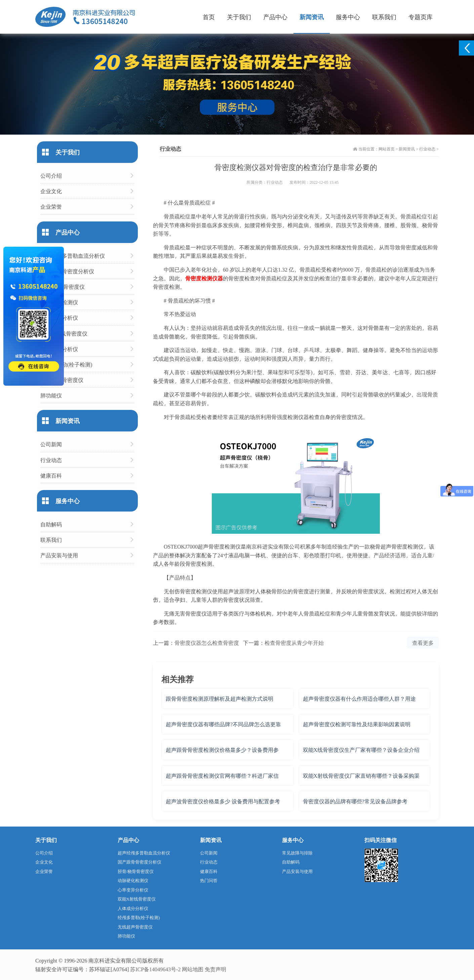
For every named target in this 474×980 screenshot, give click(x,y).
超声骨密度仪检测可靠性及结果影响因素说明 (357, 724)
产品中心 (275, 17)
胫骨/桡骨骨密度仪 (63, 287)
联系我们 (384, 17)
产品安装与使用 (59, 555)
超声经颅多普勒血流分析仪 (73, 256)
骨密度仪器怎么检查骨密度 (207, 643)
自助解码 (51, 524)
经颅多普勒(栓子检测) (66, 364)
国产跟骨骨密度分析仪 (67, 271)
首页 (209, 17)
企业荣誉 (51, 206)
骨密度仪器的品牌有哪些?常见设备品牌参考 (355, 801)
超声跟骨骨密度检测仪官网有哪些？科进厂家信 (222, 776)
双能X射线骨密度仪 (64, 333)
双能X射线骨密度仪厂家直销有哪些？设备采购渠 (361, 776)
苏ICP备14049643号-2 (155, 969)
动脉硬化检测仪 (59, 302)
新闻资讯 (312, 17)
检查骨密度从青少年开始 (294, 643)
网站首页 (387, 149)
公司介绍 (51, 176)
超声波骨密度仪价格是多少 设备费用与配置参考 (223, 801)
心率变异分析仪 (59, 318)
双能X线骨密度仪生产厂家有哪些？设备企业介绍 (361, 750)
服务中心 (348, 17)
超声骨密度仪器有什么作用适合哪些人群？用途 (359, 698)
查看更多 (423, 643)
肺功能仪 (51, 395)
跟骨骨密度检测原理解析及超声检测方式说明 (220, 698)
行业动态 (427, 149)
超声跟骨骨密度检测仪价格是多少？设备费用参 (222, 750)
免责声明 (215, 969)
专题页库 (421, 17)
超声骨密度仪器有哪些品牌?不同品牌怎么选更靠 (223, 724)
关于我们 (239, 17)
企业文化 (51, 191)
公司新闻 (51, 444)
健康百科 (51, 475)
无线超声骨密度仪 (62, 380)
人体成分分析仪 (59, 349)
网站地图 (193, 969)
